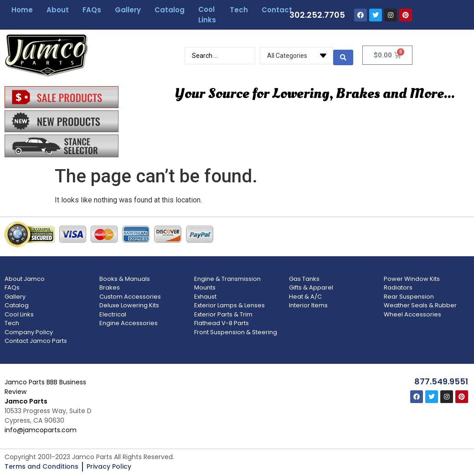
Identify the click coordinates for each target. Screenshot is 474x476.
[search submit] (343, 55)
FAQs (92, 10)
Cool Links (207, 15)
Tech (239, 10)
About (58, 10)
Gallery (128, 10)
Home (22, 10)
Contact (277, 10)
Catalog (170, 10)
